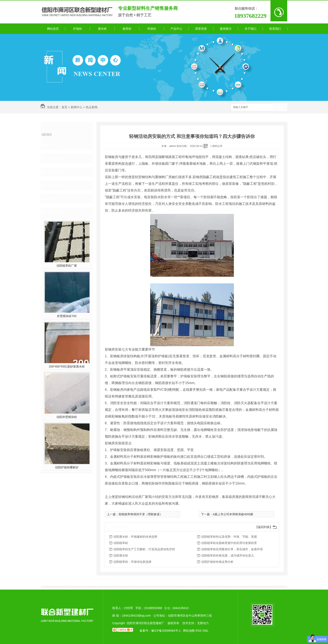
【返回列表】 (264, 527)
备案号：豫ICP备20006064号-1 (160, 631)
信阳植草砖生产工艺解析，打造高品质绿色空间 (144, 549)
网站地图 (189, 631)
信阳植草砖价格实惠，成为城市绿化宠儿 (228, 555)
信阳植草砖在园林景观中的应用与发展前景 (229, 543)
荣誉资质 (201, 29)
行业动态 (54, 158)
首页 (64, 107)
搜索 (280, 107)
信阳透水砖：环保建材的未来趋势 (135, 537)
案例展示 (226, 29)
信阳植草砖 (121, 543)
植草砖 (127, 29)
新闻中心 (77, 107)
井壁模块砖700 (67, 316)
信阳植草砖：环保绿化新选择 (132, 562)
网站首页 (53, 29)
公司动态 (54, 145)
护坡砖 (78, 29)
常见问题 (54, 172)
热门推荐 (54, 212)
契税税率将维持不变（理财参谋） (141, 514)
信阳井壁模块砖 (67, 417)
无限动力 (203, 623)
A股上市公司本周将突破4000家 (233, 514)
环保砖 (152, 29)
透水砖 (102, 29)
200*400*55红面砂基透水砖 (67, 366)
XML (205, 631)
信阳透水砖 (121, 555)
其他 (51, 199)
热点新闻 (92, 107)
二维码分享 (216, 146)
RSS (199, 631)
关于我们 (250, 29)
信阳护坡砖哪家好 (67, 467)
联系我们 (275, 29)
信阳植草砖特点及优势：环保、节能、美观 (229, 537)
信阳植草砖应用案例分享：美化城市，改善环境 (232, 549)
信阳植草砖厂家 (67, 266)
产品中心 (176, 29)
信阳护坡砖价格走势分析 (217, 562)
